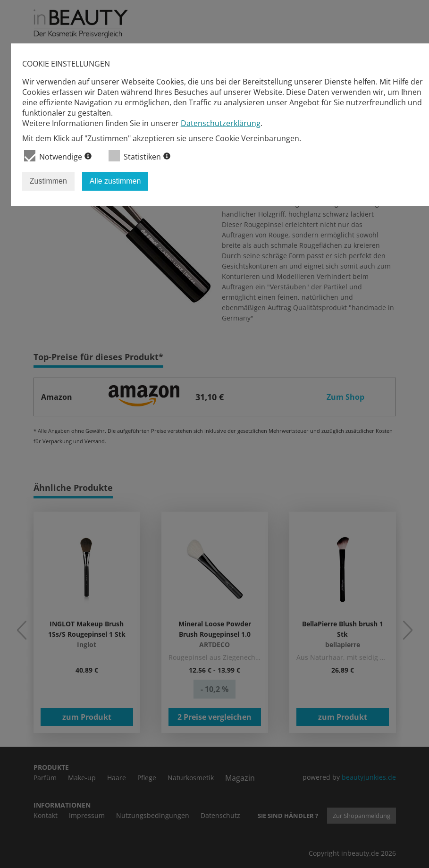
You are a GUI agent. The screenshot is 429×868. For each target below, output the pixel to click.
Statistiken (139, 156)
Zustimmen (48, 181)
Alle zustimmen (115, 181)
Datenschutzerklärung (221, 123)
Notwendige (58, 156)
